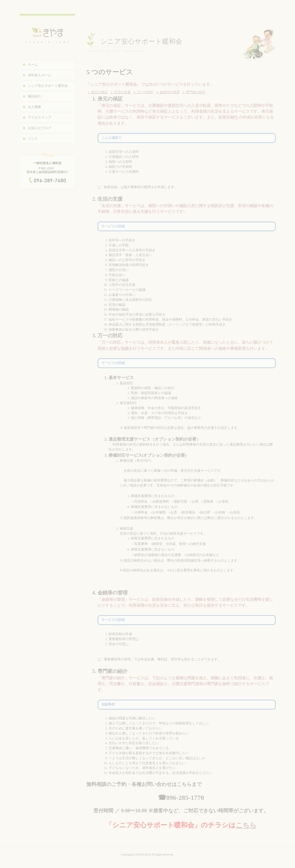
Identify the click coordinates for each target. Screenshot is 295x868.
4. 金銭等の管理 (168, 92)
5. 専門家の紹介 (194, 92)
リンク (33, 139)
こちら (246, 825)
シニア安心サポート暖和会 (48, 86)
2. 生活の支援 (121, 92)
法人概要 (35, 107)
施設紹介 (35, 96)
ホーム (33, 65)
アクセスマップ (40, 117)
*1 (236, 117)
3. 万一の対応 (143, 92)
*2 (137, 639)
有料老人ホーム (40, 75)
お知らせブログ (40, 128)
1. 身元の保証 (98, 92)
